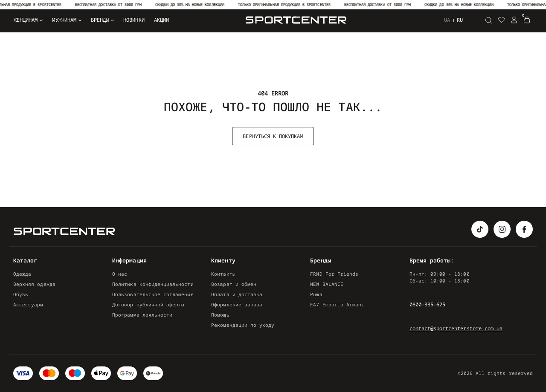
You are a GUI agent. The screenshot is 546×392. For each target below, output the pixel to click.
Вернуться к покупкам (273, 136)
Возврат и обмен (234, 284)
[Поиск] (488, 20)
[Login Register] (514, 20)
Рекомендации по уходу (243, 325)
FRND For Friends (334, 274)
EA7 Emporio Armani (337, 304)
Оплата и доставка (237, 294)
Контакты (223, 274)
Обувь (21, 294)
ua (447, 20)
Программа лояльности (142, 315)
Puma (316, 294)
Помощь (220, 315)
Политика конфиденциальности (153, 284)
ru (460, 20)
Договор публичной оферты (148, 304)
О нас (120, 274)
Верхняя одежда (34, 284)
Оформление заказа (237, 304)
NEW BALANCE (327, 284)
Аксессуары (28, 304)
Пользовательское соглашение (153, 294)
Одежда (22, 274)
